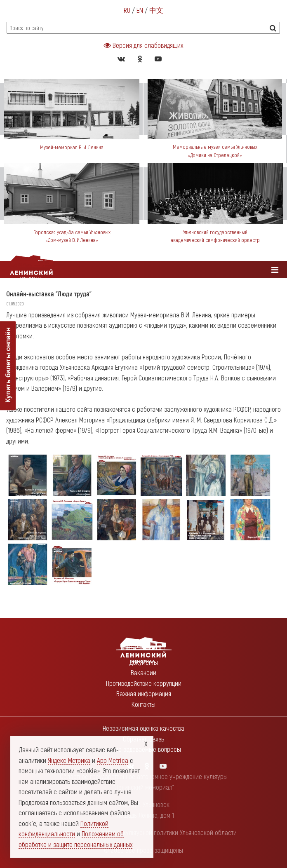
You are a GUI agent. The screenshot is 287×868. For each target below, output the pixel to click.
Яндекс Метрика (69, 760)
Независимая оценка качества (143, 728)
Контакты (143, 704)
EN (140, 10)
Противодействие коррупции (144, 683)
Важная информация (144, 693)
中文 (156, 10)
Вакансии (143, 672)
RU (127, 10)
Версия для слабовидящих (143, 45)
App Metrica (113, 760)
